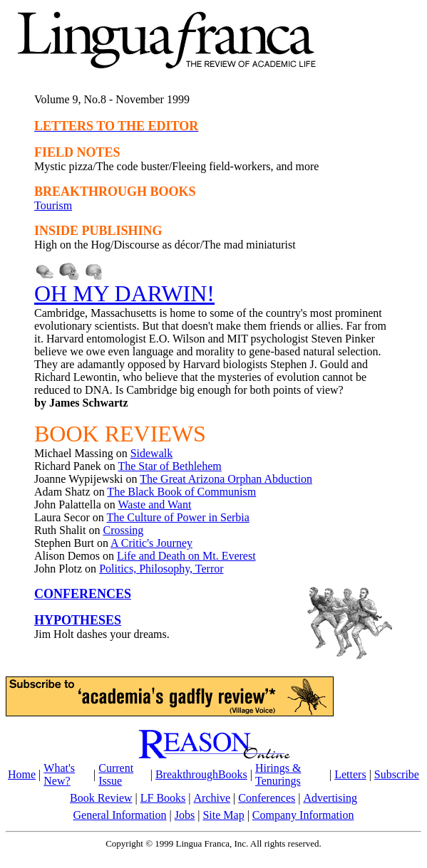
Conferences (267, 798)
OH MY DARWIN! (124, 293)
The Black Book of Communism (181, 492)
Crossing (123, 530)
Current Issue (116, 774)
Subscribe (397, 774)
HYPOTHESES (78, 620)
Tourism (53, 205)
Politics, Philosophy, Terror (161, 569)
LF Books (163, 798)
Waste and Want (154, 504)
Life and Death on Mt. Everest (186, 556)
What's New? (59, 774)
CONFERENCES (83, 594)
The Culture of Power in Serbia (178, 517)
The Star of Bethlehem (169, 466)
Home (22, 774)
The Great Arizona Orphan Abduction (226, 479)
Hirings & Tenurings (278, 774)
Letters (350, 774)
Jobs (185, 815)
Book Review (101, 798)
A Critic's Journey (151, 543)
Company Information (303, 815)
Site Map (223, 815)
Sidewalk (152, 453)
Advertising (330, 798)
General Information (120, 815)
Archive (212, 798)
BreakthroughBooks (201, 774)
